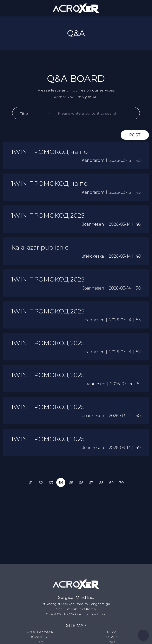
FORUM (112, 637)
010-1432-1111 (56, 614)
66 (81, 485)
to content (0, 0)
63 (51, 485)
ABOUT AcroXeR (40, 632)
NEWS (112, 632)
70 (122, 485)
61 (30, 485)
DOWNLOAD (40, 637)
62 (41, 485)
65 (71, 485)
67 (91, 485)
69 (112, 485)
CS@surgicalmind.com (88, 614)
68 (101, 485)
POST (135, 136)
